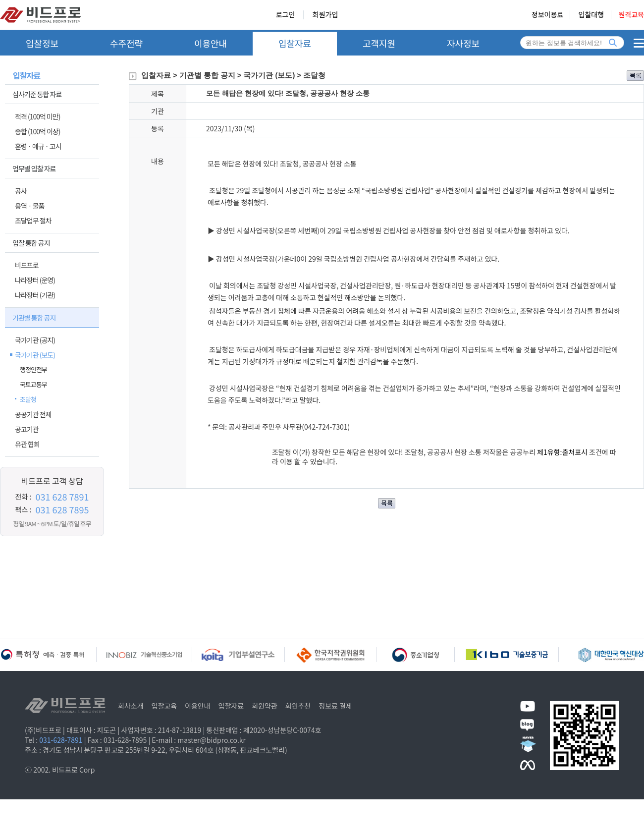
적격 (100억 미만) (37, 116)
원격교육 (631, 15)
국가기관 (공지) (35, 340)
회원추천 (298, 706)
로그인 (286, 15)
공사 (21, 191)
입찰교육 (164, 706)
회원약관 (265, 706)
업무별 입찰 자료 (34, 168)
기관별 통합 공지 (34, 318)
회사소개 (131, 706)
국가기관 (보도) (35, 355)
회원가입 (325, 15)
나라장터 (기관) (35, 295)
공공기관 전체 (33, 414)
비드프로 (27, 265)
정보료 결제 (335, 706)
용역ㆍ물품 (29, 206)
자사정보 (463, 43)
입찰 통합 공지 (31, 243)
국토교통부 (33, 384)
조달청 (28, 399)
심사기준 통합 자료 (37, 94)
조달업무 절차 (33, 221)
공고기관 (27, 429)
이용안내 (211, 43)
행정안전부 (33, 369)
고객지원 (379, 43)
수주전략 (126, 43)
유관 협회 (27, 444)
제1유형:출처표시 (563, 452)
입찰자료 (295, 43)
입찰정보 (42, 43)
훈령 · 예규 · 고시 (38, 146)
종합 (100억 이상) (37, 131)
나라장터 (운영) (35, 280)
